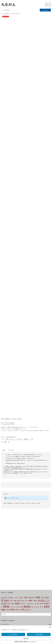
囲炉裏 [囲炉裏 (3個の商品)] (43, 464)
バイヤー (5, 550)
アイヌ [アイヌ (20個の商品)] (21, 464)
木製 (5, 512)
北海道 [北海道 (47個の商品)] (38, 464)
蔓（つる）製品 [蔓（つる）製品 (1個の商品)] (13, 474)
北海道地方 (26, 306)
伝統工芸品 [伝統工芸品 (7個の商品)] (31, 464)
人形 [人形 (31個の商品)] (26, 464)
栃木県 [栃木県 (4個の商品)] (9, 470)
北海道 (5, 309)
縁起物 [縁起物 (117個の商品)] (6, 473)
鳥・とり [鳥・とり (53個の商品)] (26, 476)
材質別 (6, 14)
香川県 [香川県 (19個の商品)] (12, 476)
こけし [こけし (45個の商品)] (11, 464)
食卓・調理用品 (8, 498)
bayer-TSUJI (7, 555)
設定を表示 (26, 639)
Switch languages (45, 10)
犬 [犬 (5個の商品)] (34, 470)
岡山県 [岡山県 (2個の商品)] (23, 468)
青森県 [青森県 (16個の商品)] (3, 476)
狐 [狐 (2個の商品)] (36, 470)
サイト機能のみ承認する (39, 634)
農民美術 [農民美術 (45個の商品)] (27, 473)
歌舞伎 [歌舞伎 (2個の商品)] (13, 470)
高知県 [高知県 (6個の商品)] (17, 476)
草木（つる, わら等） (9, 515)
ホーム (3, 14)
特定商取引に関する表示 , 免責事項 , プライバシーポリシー (25, 642)
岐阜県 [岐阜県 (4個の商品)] (19, 468)
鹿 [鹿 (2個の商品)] (31, 477)
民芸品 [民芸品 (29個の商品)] (17, 470)
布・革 (10, 14)
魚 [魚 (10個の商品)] (20, 476)
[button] (50, 627)
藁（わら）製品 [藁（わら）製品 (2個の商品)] (19, 474)
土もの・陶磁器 (8, 510)
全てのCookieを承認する (13, 634)
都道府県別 (5, 524)
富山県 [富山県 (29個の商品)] (6, 467)
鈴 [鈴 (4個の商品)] (41, 474)
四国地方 (6, 543)
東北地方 (6, 531)
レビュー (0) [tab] (11, 317)
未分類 (6, 505)
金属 (5, 522)
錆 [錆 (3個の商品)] (43, 474)
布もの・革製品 (8, 496)
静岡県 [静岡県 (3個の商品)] (8, 477)
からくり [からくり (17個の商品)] (4, 464)
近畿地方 (6, 538)
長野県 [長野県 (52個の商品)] (47, 473)
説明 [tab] (4, 317)
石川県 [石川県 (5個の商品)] (41, 470)
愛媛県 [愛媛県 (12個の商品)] (30, 467)
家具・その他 (7, 501)
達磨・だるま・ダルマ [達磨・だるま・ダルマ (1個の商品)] (35, 474)
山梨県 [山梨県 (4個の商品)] (15, 468)
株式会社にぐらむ (8, 620)
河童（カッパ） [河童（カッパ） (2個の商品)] (24, 470)
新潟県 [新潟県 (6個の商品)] (35, 468)
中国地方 (6, 541)
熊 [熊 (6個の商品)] (31, 470)
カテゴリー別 (6, 491)
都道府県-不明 (7, 526)
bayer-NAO (19, 306)
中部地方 (6, 536)
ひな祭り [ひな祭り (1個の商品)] (16, 465)
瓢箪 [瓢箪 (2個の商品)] (38, 470)
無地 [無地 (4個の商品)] (29, 470)
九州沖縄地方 (7, 545)
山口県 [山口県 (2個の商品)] (11, 468)
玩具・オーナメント (11, 306)
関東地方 (6, 534)
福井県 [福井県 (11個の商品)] (46, 470)
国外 (4, 548)
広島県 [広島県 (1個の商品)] (26, 468)
